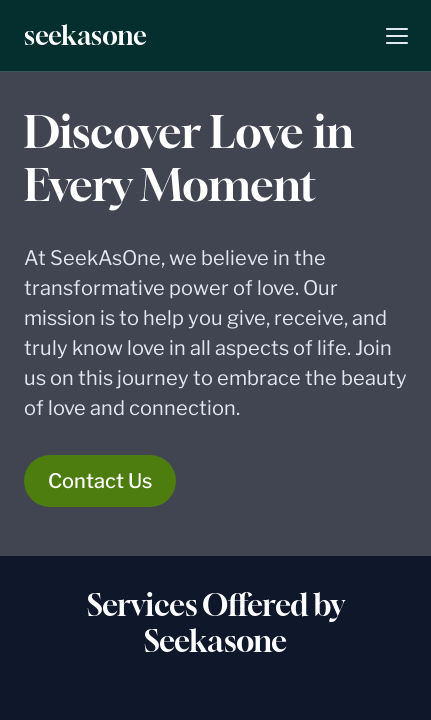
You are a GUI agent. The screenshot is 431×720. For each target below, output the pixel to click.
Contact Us (100, 481)
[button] (397, 36)
